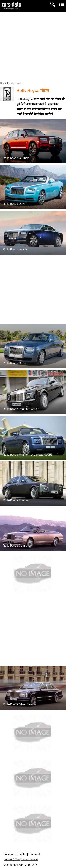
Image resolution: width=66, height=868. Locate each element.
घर (1, 83)
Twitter (22, 854)
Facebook (10, 854)
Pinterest (34, 854)
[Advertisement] (33, 47)
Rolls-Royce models (14, 83)
